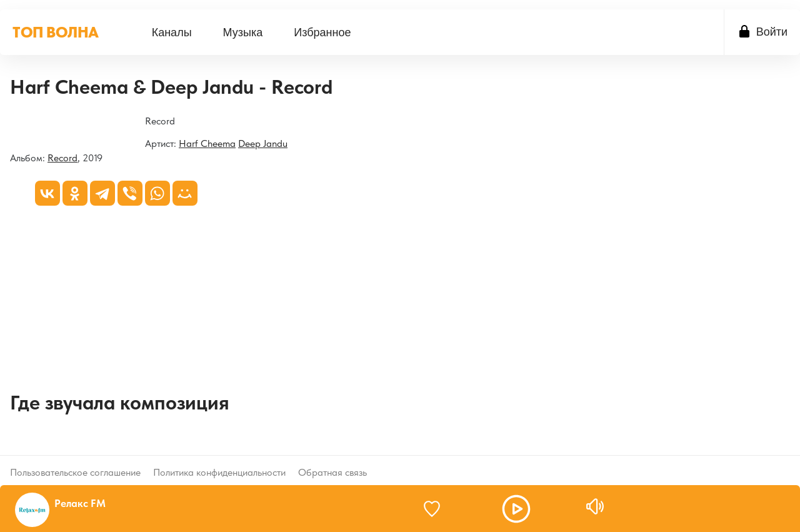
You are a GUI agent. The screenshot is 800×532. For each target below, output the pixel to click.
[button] (516, 509)
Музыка (243, 33)
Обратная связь (332, 462)
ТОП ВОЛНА (56, 32)
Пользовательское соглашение (75, 462)
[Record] (10, 122)
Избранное (322, 33)
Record (62, 158)
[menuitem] (172, 32)
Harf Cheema (207, 143)
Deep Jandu (263, 143)
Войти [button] (772, 32)
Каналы (172, 33)
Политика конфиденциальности (219, 462)
